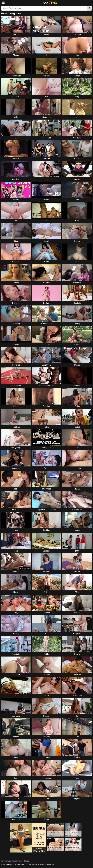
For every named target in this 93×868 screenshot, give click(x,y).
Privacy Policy (17, 861)
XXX (50, 3)
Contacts (27, 861)
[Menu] (4, 3)
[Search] (89, 8)
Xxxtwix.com (12, 864)
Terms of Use (6, 861)
